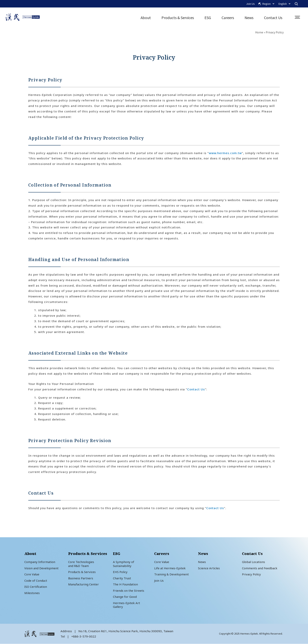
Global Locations (253, 562)
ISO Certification (36, 587)
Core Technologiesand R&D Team (81, 564)
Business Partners (81, 578)
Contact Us (273, 18)
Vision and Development (41, 568)
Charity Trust (122, 578)
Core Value (32, 575)
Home (259, 33)
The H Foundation (125, 585)
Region (268, 4)
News (249, 18)
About (146, 18)
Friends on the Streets (129, 591)
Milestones (32, 593)
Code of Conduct (36, 581)
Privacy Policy (251, 575)
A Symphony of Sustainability (124, 564)
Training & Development (171, 575)
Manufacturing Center (83, 585)
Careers (228, 18)
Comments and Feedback (260, 568)
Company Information (40, 562)
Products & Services (177, 18)
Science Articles (209, 568)
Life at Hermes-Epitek (170, 568)
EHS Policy (120, 572)
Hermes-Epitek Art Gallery (126, 605)
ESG (208, 18)
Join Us (250, 4)
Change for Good (125, 597)
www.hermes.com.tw (225, 153)
